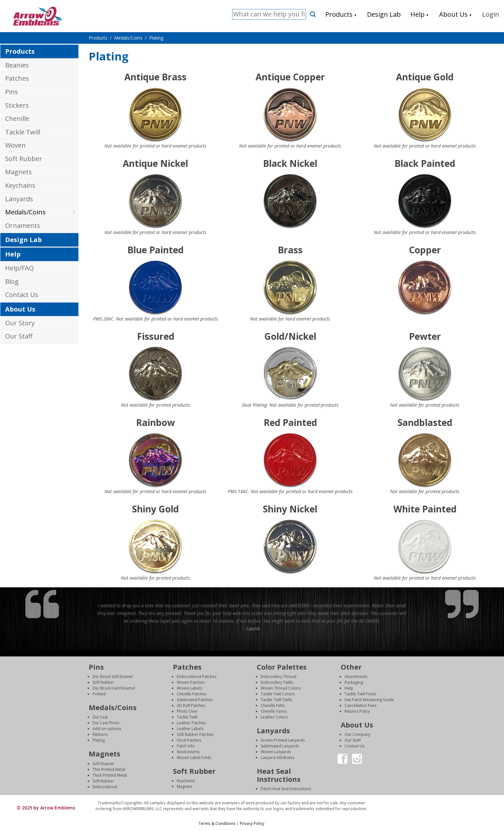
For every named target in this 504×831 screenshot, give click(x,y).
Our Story (20, 323)
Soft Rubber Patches (195, 734)
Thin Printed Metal (109, 769)
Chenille (17, 118)
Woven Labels (189, 688)
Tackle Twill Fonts (360, 694)
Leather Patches (191, 723)
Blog (12, 281)
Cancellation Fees (360, 705)
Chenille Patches (192, 694)
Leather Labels (190, 729)
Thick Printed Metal (110, 775)
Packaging (354, 682)
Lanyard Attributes (278, 758)
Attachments (356, 677)
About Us (20, 309)
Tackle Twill (23, 132)
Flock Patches (189, 740)
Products (20, 51)
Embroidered (105, 787)
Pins (12, 92)
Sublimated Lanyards (280, 746)
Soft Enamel (103, 764)
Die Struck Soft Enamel (113, 677)
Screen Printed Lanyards (283, 740)
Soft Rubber (24, 159)
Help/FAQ (19, 268)
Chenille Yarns (274, 711)
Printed (99, 694)
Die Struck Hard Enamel (114, 688)
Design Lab (23, 240)
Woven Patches (191, 682)
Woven (15, 145)
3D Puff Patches (191, 705)
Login (437, 803)
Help (13, 254)
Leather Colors (274, 717)
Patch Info (186, 746)
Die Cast (100, 717)
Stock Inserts (188, 752)
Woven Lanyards (276, 752)
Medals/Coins (25, 212)
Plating (99, 740)
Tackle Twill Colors (278, 694)
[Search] (269, 14)
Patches (17, 78)
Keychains (20, 185)
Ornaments (23, 226)
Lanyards (19, 199)
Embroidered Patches (197, 677)
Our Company (357, 734)
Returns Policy (357, 711)
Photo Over (187, 711)
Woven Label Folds (194, 758)
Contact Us (22, 295)
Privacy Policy (252, 823)
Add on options (107, 729)
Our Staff (19, 336)
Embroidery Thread (279, 677)
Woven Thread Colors (281, 688)
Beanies (17, 65)
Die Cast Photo (106, 723)
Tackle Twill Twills (276, 700)
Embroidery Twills (277, 682)
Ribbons (100, 734)
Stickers (17, 105)
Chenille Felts (273, 705)
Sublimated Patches (195, 700)
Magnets (18, 172)
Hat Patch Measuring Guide (369, 700)
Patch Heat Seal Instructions (286, 789)
